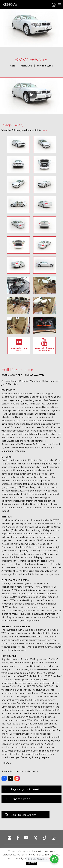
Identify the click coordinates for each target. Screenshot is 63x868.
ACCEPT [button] (32, 863)
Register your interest (25, 789)
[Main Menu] (60, 5)
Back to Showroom (23, 815)
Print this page (20, 799)
